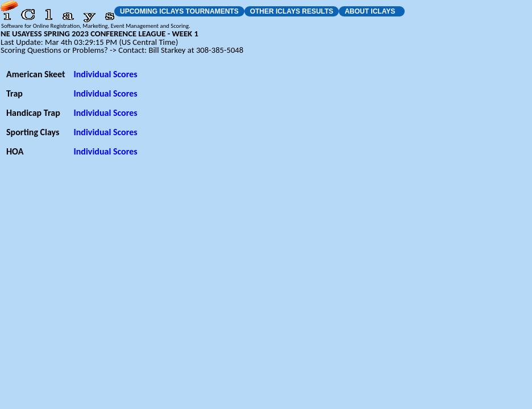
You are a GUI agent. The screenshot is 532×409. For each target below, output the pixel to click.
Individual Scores (105, 74)
